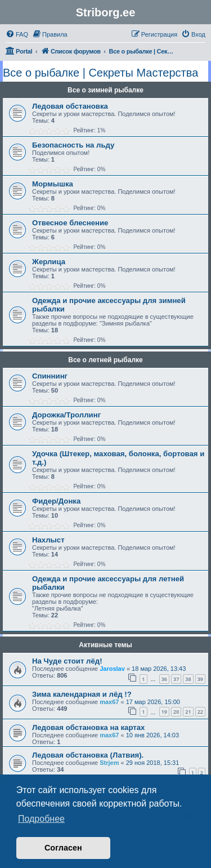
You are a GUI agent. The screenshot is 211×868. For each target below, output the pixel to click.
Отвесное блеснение (70, 223)
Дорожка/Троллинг (66, 415)
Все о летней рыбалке (105, 360)
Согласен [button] (63, 848)
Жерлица (49, 262)
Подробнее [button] (41, 819)
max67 (109, 702)
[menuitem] (17, 34)
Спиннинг (50, 376)
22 (200, 712)
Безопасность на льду (73, 145)
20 (176, 712)
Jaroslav (112, 669)
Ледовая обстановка (70, 106)
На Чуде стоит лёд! (67, 661)
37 (176, 679)
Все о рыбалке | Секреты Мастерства (100, 73)
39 (200, 679)
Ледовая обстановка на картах (88, 727)
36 (164, 679)
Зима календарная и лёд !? (82, 694)
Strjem (109, 763)
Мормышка (53, 184)
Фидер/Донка (56, 501)
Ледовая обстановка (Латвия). (88, 755)
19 (164, 712)
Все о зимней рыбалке (105, 90)
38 (188, 679)
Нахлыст (48, 540)
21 (188, 712)
